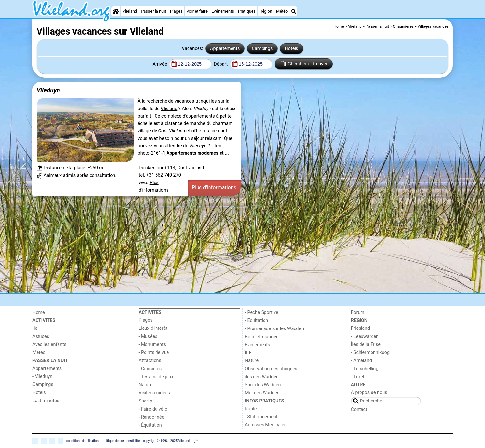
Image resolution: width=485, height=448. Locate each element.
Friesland (361, 328)
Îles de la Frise (366, 344)
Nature (146, 385)
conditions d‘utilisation (82, 440)
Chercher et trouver (304, 64)
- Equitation (256, 321)
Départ (221, 64)
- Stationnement (261, 417)
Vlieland (130, 11)
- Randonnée (152, 417)
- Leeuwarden (365, 336)
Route (251, 409)
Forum (358, 313)
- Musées (148, 336)
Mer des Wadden (262, 393)
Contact (359, 409)
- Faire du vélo (153, 409)
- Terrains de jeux (156, 377)
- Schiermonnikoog (371, 353)
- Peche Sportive (262, 313)
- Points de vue (154, 353)
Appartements (225, 49)
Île (35, 328)
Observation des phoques (271, 369)
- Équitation (150, 425)
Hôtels (292, 49)
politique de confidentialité (121, 440)
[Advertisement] (226, 245)
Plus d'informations (214, 188)
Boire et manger (261, 337)
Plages (176, 11)
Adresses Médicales (266, 425)
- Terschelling (365, 369)
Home (39, 313)
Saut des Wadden (263, 385)
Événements (223, 11)
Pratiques (247, 11)
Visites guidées (154, 393)
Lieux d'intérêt (153, 328)
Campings (262, 49)
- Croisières (150, 369)
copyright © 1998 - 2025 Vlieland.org (169, 440)
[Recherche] (294, 11)
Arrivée (160, 64)
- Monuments (152, 344)
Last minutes (46, 401)
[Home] (116, 11)
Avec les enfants (49, 344)
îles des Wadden (262, 377)
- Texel (358, 377)
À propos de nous (369, 393)
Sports (145, 401)
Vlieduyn (48, 90)
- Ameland (362, 361)
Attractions (150, 361)
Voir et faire (197, 11)
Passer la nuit (153, 11)
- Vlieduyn (42, 376)
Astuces (41, 336)
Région (266, 11)
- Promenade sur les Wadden (274, 329)
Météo (282, 11)
